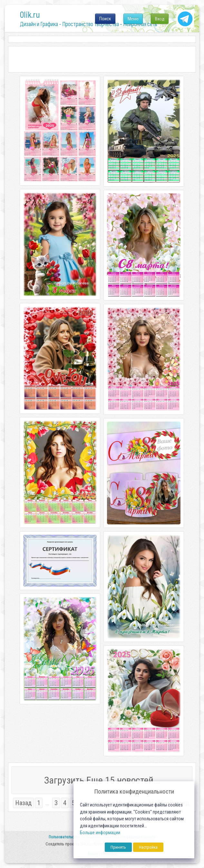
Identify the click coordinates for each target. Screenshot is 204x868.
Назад (23, 803)
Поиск (105, 19)
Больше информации (100, 833)
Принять (118, 847)
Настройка (148, 847)
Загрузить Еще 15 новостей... (102, 780)
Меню (133, 19)
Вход (160, 19)
